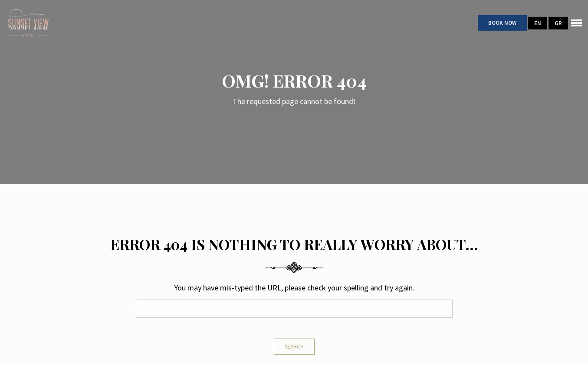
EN (538, 23)
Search (294, 347)
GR (558, 23)
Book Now (502, 23)
